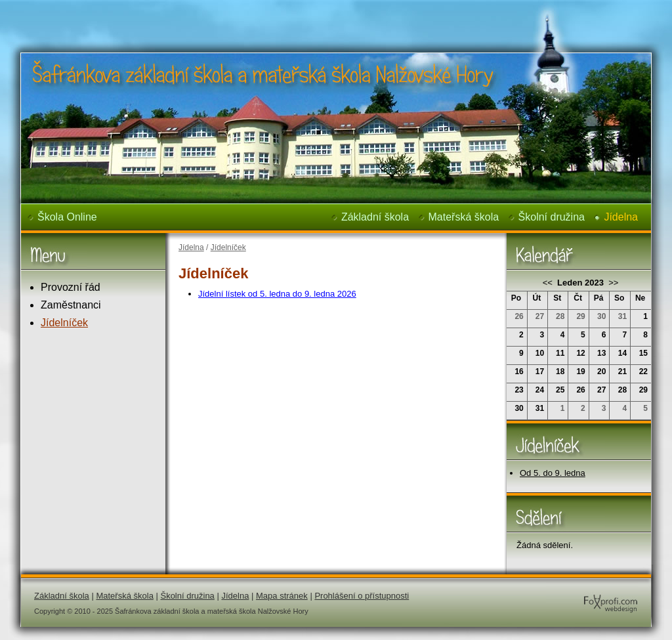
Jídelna (621, 217)
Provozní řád (71, 287)
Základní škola (375, 217)
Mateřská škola (464, 217)
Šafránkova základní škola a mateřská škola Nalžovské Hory (242, 9)
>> (613, 283)
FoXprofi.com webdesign (571, 591)
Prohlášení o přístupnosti (362, 596)
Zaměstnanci (71, 305)
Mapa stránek (282, 596)
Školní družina (552, 217)
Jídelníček (64, 323)
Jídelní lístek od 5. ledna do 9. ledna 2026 (277, 294)
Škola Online (67, 217)
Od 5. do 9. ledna (553, 473)
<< (549, 283)
